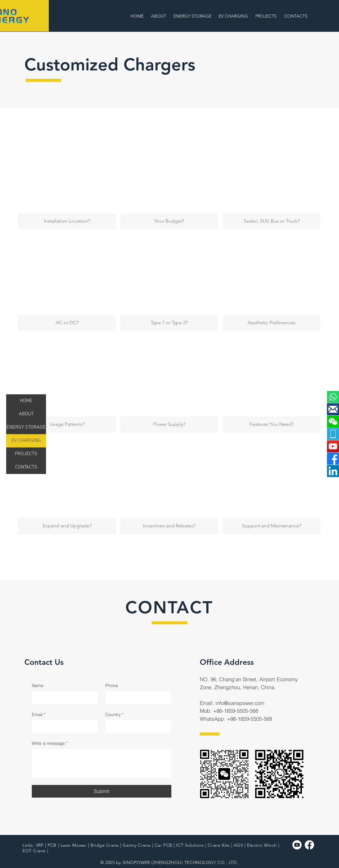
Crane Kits (219, 845)
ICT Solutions (190, 845)
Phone (112, 686)
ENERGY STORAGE (26, 427)
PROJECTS (26, 454)
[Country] (136, 727)
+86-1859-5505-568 (236, 711)
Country (114, 715)
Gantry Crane (137, 845)
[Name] (63, 698)
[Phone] (136, 698)
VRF (40, 845)
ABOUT (26, 414)
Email (39, 715)
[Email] (63, 727)
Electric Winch (262, 845)
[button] (234, 16)
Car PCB (163, 845)
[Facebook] (333, 459)
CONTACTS (26, 467)
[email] (333, 409)
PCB (52, 845)
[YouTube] (333, 446)
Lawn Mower (74, 845)
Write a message (50, 744)
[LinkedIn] (333, 471)
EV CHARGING (26, 441)
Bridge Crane (105, 845)
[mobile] (333, 434)
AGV (239, 845)
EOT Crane (34, 851)
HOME (26, 401)
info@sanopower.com (240, 703)
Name (38, 686)
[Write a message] (102, 763)
